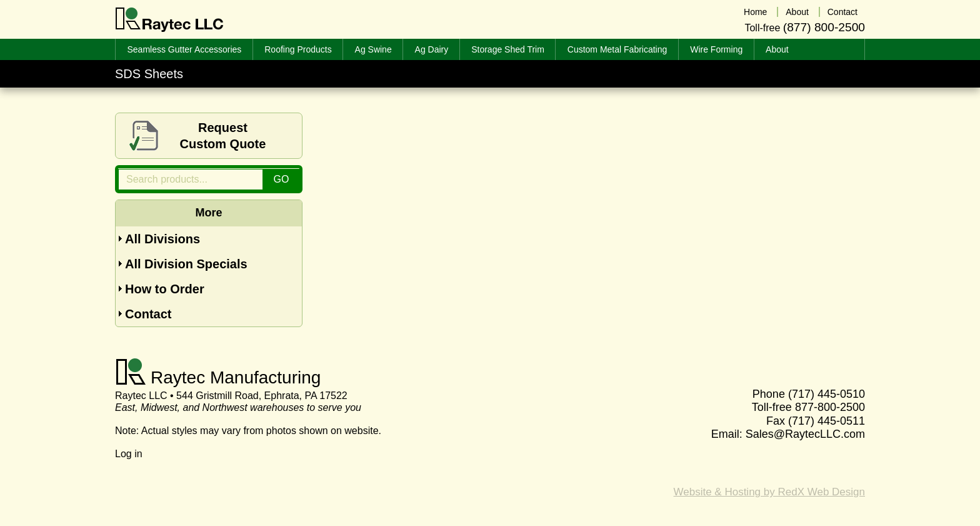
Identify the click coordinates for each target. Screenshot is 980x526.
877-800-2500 (830, 407)
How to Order (165, 289)
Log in (129, 454)
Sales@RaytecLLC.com (805, 434)
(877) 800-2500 (824, 27)
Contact (148, 314)
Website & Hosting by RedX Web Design (769, 492)
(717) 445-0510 (827, 394)
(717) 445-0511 (827, 421)
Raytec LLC (170, 20)
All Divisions (162, 239)
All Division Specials (186, 264)
